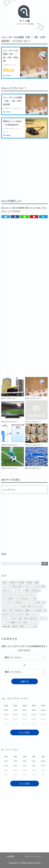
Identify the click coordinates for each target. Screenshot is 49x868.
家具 (30, 606)
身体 (38, 602)
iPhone (20, 614)
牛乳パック (30, 586)
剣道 (24, 606)
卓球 (11, 610)
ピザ (12, 614)
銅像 (22, 626)
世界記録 (19, 610)
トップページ (9, 490)
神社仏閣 (6, 626)
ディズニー (7, 606)
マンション (34, 622)
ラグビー (6, 618)
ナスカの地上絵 (22, 598)
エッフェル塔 (32, 626)
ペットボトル (8, 602)
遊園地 (13, 622)
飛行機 (18, 602)
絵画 (27, 590)
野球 (4, 610)
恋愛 (27, 614)
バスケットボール (9, 594)
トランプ (6, 586)
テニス (16, 606)
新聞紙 (27, 610)
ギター (20, 590)
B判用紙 (21, 582)
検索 (45, 564)
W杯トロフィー (8, 590)
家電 (25, 622)
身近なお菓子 (17, 586)
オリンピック (30, 594)
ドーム (5, 622)
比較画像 (10, 856)
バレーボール (29, 602)
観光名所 (33, 618)
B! (43, 217)
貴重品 (29, 582)
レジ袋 (33, 598)
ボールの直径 (8, 598)
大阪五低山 (36, 590)
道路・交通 (23, 618)
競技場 (15, 626)
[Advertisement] (24, 166)
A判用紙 (12, 582)
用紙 (4, 582)
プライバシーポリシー (33, 856)
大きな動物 (37, 610)
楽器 (43, 586)
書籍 (37, 582)
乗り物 (5, 614)
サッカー (35, 614)
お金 (14, 618)
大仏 (41, 606)
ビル (21, 594)
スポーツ (43, 618)
